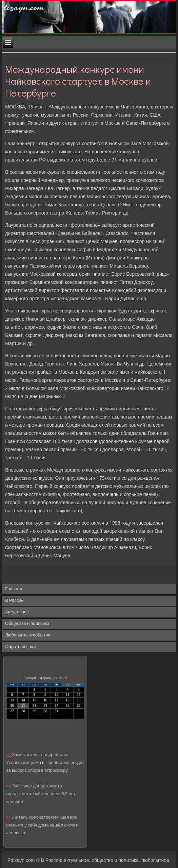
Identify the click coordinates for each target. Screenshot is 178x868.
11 (68, 695)
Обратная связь (21, 647)
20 (12, 706)
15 (34, 700)
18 (68, 700)
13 (12, 700)
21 (23, 706)
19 (78, 700)
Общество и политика (27, 624)
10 (56, 695)
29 (34, 711)
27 (12, 711)
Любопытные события (28, 635)
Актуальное (17, 612)
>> (9, 755)
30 (45, 711)
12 (78, 695)
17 (56, 700)
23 (45, 706)
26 (78, 706)
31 (56, 711)
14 (23, 700)
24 (56, 706)
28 (23, 711)
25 (68, 706)
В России (14, 601)
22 (34, 706)
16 (45, 700)
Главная (13, 589)
